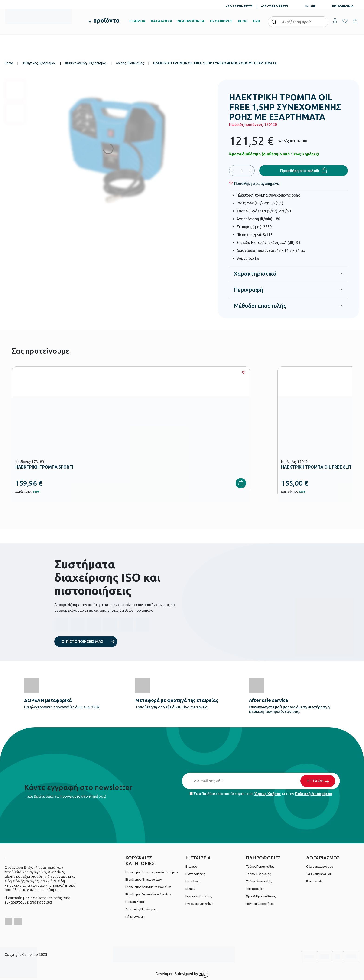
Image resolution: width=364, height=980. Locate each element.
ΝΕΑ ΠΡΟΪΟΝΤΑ (191, 21)
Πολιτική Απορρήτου (314, 794)
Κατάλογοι (193, 881)
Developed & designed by (182, 974)
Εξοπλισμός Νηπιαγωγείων (144, 879)
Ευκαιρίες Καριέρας (199, 896)
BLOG (243, 21)
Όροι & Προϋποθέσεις (261, 896)
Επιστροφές (254, 889)
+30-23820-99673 (274, 6)
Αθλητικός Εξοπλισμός (39, 63)
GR (313, 6)
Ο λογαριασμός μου (320, 866)
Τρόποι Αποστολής (259, 881)
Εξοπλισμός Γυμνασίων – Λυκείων (148, 894)
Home (9, 63)
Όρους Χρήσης (268, 794)
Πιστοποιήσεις (195, 874)
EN (307, 6)
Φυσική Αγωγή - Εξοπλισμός (86, 63)
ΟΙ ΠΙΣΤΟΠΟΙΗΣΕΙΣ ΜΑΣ (82, 642)
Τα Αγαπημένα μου (319, 874)
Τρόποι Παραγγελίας (260, 866)
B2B (257, 21)
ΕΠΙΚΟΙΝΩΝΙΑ (343, 6)
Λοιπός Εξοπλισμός (130, 63)
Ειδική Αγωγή (135, 917)
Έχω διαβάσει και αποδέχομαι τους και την (261, 794)
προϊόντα (106, 20)
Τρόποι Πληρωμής (258, 874)
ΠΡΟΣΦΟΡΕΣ (221, 21)
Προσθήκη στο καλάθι (300, 171)
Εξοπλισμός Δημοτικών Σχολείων (148, 887)
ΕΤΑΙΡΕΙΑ (137, 21)
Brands (190, 889)
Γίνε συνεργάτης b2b (200, 904)
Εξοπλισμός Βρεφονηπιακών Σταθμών (152, 872)
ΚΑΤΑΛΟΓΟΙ (161, 21)
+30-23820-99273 (239, 6)
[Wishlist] (257, 184)
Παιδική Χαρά (135, 902)
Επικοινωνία (314, 881)
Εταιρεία (191, 866)
